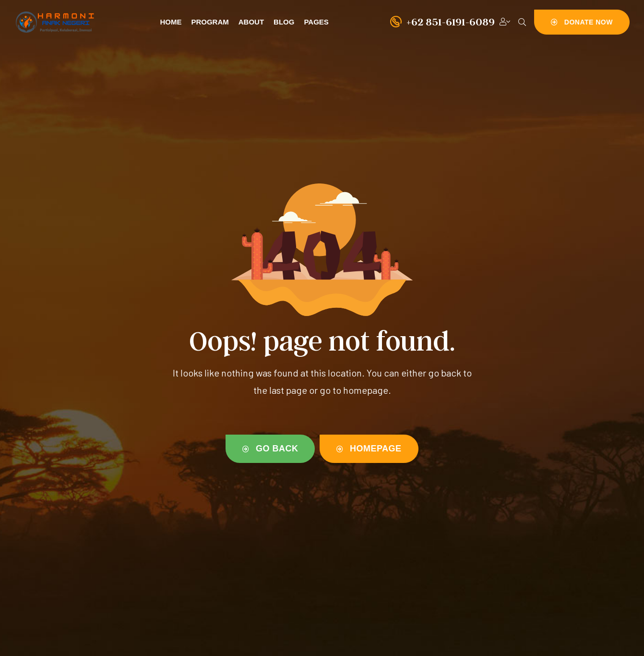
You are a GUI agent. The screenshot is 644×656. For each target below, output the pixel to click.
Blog (284, 22)
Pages (316, 22)
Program (210, 22)
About (251, 22)
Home (171, 22)
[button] (582, 22)
